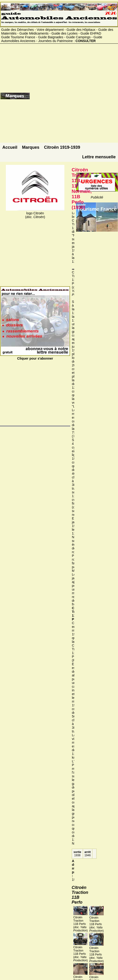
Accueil (10, 147)
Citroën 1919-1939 (62, 147)
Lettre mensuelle (99, 157)
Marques (31, 147)
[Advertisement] (74, 98)
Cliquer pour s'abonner (35, 357)
